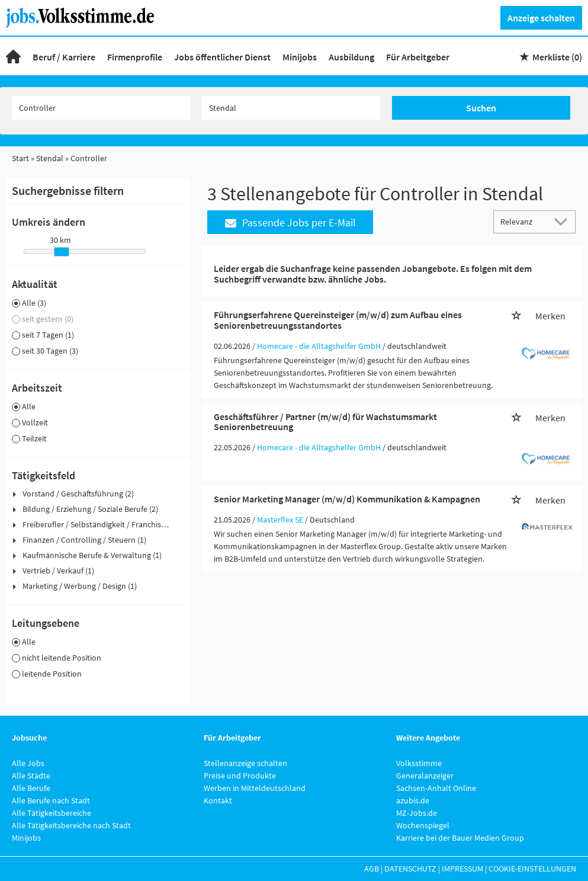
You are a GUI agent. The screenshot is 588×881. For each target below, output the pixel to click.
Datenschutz (410, 869)
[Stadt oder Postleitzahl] (291, 108)
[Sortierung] (523, 221)
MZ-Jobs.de (417, 813)
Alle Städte (31, 776)
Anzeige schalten (541, 18)
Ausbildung (351, 57)
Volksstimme (419, 763)
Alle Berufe (31, 788)
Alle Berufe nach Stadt (51, 800)
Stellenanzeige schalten (245, 763)
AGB (372, 869)
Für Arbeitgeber (418, 57)
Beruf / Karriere (64, 57)
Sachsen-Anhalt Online (436, 788)
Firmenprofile (135, 57)
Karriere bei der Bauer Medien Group (460, 838)
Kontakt (218, 800)
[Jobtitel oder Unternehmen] (101, 108)
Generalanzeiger (425, 776)
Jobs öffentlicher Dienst (222, 57)
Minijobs (300, 57)
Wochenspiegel (423, 825)
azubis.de (413, 800)
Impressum (462, 869)
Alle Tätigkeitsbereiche (52, 813)
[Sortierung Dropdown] (563, 221)
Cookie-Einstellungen (532, 869)
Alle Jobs (28, 763)
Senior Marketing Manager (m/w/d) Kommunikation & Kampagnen (347, 499)
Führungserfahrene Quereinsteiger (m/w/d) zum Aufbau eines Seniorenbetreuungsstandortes (338, 320)
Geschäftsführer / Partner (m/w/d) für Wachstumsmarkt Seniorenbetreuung (325, 422)
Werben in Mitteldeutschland (255, 788)
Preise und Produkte (240, 776)
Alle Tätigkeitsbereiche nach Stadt (71, 825)
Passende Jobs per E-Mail (290, 222)
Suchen (481, 108)
